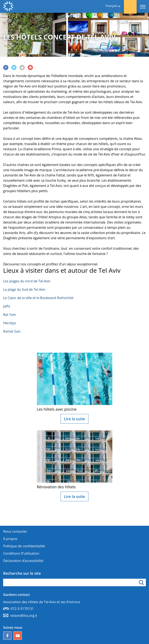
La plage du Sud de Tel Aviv (24, 289)
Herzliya (9, 323)
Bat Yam (10, 315)
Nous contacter (15, 531)
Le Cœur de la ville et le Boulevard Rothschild (38, 298)
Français (111, 6)
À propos (10, 539)
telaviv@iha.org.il (24, 616)
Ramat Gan (12, 331)
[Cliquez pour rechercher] (142, 582)
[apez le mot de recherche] (74, 582)
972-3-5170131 (22, 609)
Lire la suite (74, 419)
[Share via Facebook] (6, 67)
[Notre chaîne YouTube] (18, 636)
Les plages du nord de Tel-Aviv (27, 281)
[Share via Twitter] (14, 67)
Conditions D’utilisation (21, 553)
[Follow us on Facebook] (7, 636)
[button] (130, 7)
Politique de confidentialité (24, 546)
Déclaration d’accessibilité (23, 561)
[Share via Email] (22, 67)
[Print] (30, 67)
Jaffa (7, 306)
